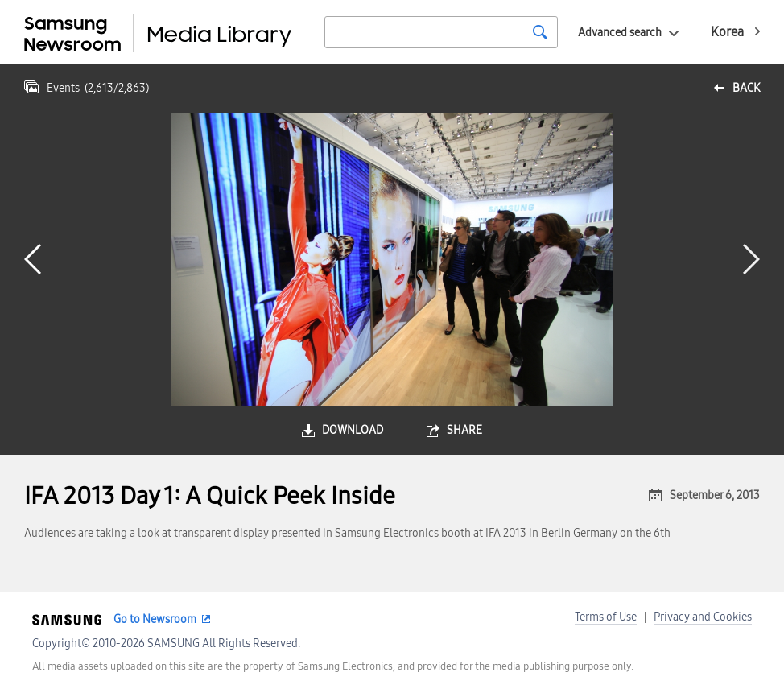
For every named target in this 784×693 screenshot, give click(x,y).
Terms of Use (606, 617)
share (464, 430)
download (353, 430)
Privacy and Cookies (703, 617)
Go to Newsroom (155, 619)
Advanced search (620, 33)
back (746, 88)
